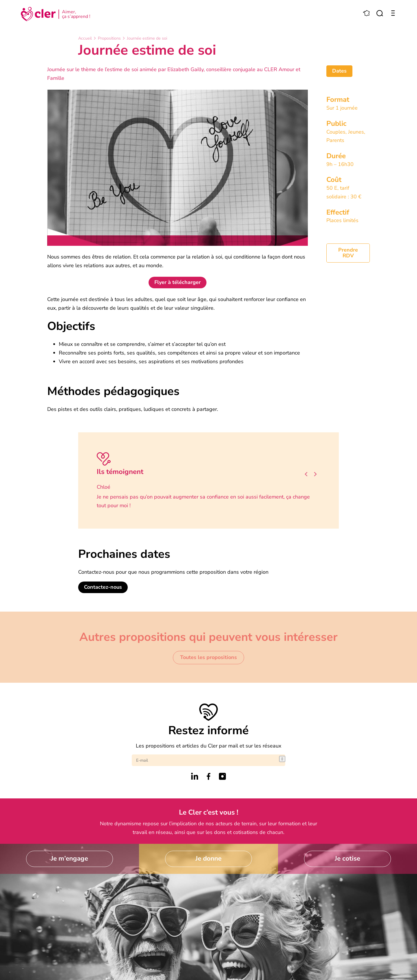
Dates (339, 71)
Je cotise (348, 858)
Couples (336, 132)
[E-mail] (205, 760)
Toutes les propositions (209, 657)
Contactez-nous (103, 587)
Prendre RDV (348, 253)
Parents (335, 140)
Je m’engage (69, 858)
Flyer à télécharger (178, 282)
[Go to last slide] (306, 474)
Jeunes (356, 132)
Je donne (209, 858)
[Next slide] (315, 474)
